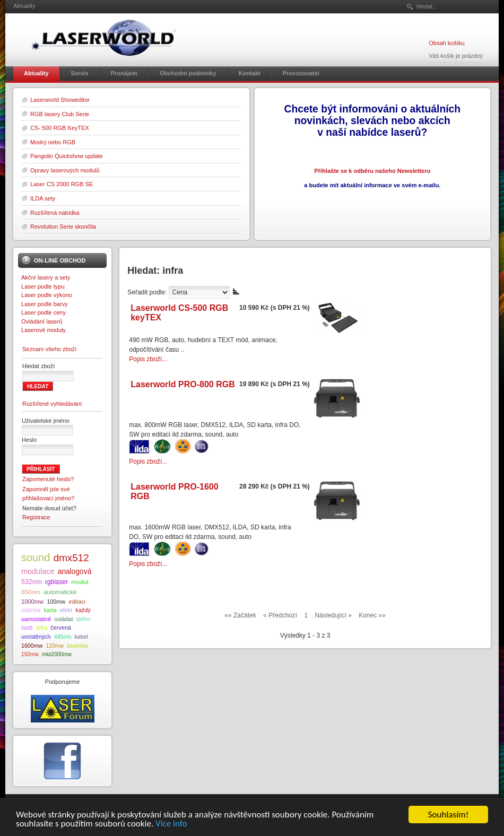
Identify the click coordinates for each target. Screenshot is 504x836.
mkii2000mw (57, 654)
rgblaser (57, 582)
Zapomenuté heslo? (48, 479)
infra (42, 628)
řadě (27, 628)
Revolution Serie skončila (63, 227)
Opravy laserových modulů (65, 170)
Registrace (36, 517)
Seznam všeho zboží (49, 349)
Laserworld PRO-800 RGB (183, 384)
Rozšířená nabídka (55, 213)
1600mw (32, 646)
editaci (77, 602)
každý (83, 610)
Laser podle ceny (44, 312)
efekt (66, 610)
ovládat (63, 619)
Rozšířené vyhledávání (52, 404)
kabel (81, 637)
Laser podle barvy (45, 304)
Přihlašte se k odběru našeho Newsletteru (372, 171)
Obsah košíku (446, 43)
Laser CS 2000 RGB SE (62, 184)
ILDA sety (43, 198)
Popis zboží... (148, 359)
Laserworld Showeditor (60, 100)
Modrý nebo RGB (53, 142)
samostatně (36, 619)
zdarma (31, 610)
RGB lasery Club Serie (60, 114)
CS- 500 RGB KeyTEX (60, 128)
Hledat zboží (38, 366)
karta (50, 610)
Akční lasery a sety (46, 277)
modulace (38, 571)
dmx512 (71, 558)
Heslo (29, 440)
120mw (55, 646)
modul (80, 582)
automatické (60, 592)
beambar (77, 646)
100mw (56, 602)
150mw (30, 654)
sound (36, 558)
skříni (83, 619)
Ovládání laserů (42, 321)
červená (61, 628)
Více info (171, 824)
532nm (32, 582)
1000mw (32, 602)
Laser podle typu (43, 286)
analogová (75, 572)
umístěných (36, 637)
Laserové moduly (44, 330)
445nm (63, 637)
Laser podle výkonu (47, 295)
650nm (31, 592)
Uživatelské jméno (46, 421)
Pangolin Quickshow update (67, 156)
